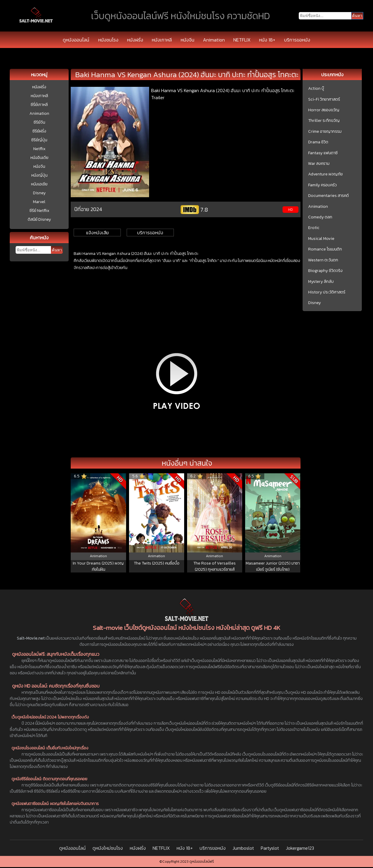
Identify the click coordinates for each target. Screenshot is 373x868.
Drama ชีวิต (318, 142)
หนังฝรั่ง (135, 40)
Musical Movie (321, 239)
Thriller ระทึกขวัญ (324, 121)
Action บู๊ (316, 89)
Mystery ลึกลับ (321, 282)
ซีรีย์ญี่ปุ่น (39, 140)
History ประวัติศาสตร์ (327, 292)
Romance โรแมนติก (325, 249)
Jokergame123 (300, 848)
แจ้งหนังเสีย (97, 233)
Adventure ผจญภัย (325, 174)
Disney (39, 193)
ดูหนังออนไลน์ (76, 40)
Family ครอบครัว (322, 185)
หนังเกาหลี (162, 40)
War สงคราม (319, 164)
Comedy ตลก (320, 217)
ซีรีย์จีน (39, 122)
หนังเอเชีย (39, 184)
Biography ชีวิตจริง (325, 271)
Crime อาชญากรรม (325, 132)
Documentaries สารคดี (329, 196)
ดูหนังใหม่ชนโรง (108, 848)
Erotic (314, 228)
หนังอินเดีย (39, 158)
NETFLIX (242, 40)
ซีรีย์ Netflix (39, 211)
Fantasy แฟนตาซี (323, 153)
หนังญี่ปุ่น (39, 175)
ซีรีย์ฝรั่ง (39, 131)
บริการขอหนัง (297, 40)
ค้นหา (57, 250)
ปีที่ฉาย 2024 (88, 209)
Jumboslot (243, 848)
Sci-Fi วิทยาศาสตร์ (324, 99)
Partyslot (270, 848)
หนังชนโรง (108, 40)
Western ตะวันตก (323, 260)
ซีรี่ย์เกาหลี (39, 105)
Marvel (39, 202)
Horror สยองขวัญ (324, 110)
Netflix (39, 149)
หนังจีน (188, 40)
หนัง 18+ (267, 40)
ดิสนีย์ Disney (39, 219)
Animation (214, 40)
